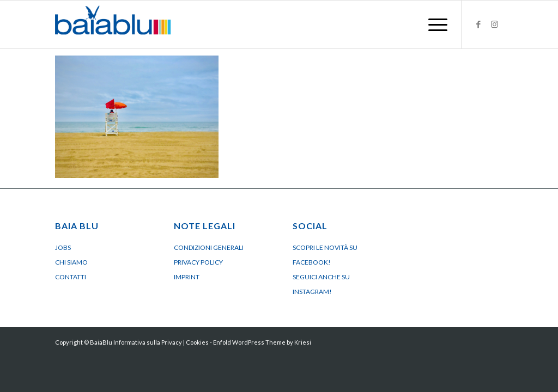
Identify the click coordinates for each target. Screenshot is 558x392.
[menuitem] (434, 24)
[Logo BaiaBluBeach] (113, 24)
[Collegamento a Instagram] (495, 24)
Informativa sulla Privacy (148, 342)
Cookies (197, 342)
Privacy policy (198, 262)
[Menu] (434, 24)
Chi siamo (71, 262)
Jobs (63, 247)
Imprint (187, 277)
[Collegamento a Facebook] (478, 24)
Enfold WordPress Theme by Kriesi (262, 342)
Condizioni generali (209, 247)
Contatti (71, 277)
